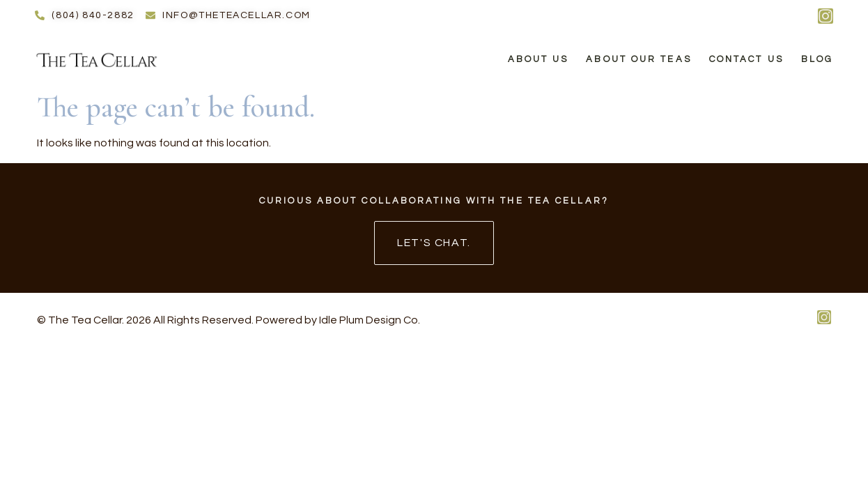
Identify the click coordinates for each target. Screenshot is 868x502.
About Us (538, 59)
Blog (817, 59)
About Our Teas (638, 59)
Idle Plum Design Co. (370, 320)
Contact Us (746, 59)
